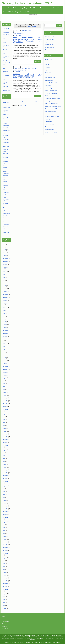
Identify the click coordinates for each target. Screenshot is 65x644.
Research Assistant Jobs (5, 167)
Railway (16, 8)
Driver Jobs (6, 114)
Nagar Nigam (24, 8)
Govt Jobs (17, 32)
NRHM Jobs (48, 119)
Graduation (28, 68)
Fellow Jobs (6, 142)
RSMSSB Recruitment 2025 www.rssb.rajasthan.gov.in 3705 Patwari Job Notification (27, 76)
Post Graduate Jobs (50, 50)
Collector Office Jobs (50, 111)
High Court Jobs (49, 70)
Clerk (5, 12)
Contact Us (5, 629)
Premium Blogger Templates (37, 642)
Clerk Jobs (48, 75)
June (4, 277)
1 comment (18, 72)
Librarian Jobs (6, 213)
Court (22, 12)
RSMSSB (24, 70)
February (5, 253)
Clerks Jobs (6, 128)
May (4, 244)
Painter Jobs (6, 192)
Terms (4, 624)
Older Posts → (38, 102)
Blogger (48, 641)
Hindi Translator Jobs (5, 209)
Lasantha (28, 642)
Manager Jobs (6, 130)
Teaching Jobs (49, 101)
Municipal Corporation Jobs (52, 116)
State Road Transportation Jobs (53, 106)
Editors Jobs (6, 149)
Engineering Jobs (50, 47)
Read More (37, 61)
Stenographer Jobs (50, 78)
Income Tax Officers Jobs (52, 83)
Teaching (15, 12)
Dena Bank (6, 60)
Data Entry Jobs (49, 80)
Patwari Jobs (48, 122)
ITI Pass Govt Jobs (50, 39)
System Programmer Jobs (6, 199)
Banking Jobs (49, 62)
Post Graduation (24, 32)
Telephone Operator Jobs (52, 104)
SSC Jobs (48, 65)
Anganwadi (48, 8)
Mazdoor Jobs (7, 195)
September (6, 267)
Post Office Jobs (49, 124)
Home (5, 8)
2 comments (18, 35)
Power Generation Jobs (51, 93)
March (4, 250)
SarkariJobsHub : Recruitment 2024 (27, 3)
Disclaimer (5, 626)
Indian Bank (6, 86)
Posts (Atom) (22, 105)
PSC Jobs (48, 67)
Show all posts (32, 27)
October (5, 264)
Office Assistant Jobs (5, 181)
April (4, 247)
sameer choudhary (26, 30)
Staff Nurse (29, 12)
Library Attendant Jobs (5, 153)
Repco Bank (6, 75)
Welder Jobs (6, 190)
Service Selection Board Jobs (52, 98)
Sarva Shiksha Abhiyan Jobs (52, 114)
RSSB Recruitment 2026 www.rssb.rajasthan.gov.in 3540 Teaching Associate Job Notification (27, 40)
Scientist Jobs (6, 105)
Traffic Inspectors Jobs (51, 91)
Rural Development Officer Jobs (53, 88)
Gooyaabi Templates (55, 642)
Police (41, 8)
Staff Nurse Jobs (49, 129)
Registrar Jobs (6, 133)
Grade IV (56, 8)
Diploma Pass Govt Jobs (51, 42)
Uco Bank (5, 49)
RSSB (23, 34)
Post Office (34, 8)
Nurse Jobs (6, 121)
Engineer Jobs (6, 108)
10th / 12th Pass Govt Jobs (52, 37)
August (5, 272)
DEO (9, 12)
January (5, 256)
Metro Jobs (48, 85)
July (4, 274)
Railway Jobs (49, 59)
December (5, 258)
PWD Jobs (48, 96)
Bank (10, 8)
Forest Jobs (48, 127)
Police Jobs (6, 224)
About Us (5, 619)
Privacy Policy (5, 621)
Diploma (17, 68)
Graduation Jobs (49, 45)
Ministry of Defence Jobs (51, 109)
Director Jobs (6, 140)
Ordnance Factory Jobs (51, 132)
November (5, 261)
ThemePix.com (13, 642)
